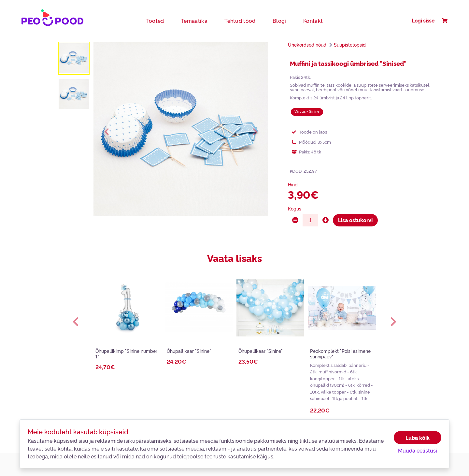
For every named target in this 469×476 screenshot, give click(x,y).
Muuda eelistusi (418, 450)
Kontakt (313, 21)
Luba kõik (418, 438)
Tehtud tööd (240, 21)
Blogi (279, 21)
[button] (76, 321)
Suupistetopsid (350, 45)
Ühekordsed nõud (307, 45)
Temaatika (194, 21)
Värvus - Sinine (307, 111)
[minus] (295, 220)
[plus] (326, 220)
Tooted (155, 21)
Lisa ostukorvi (355, 220)
